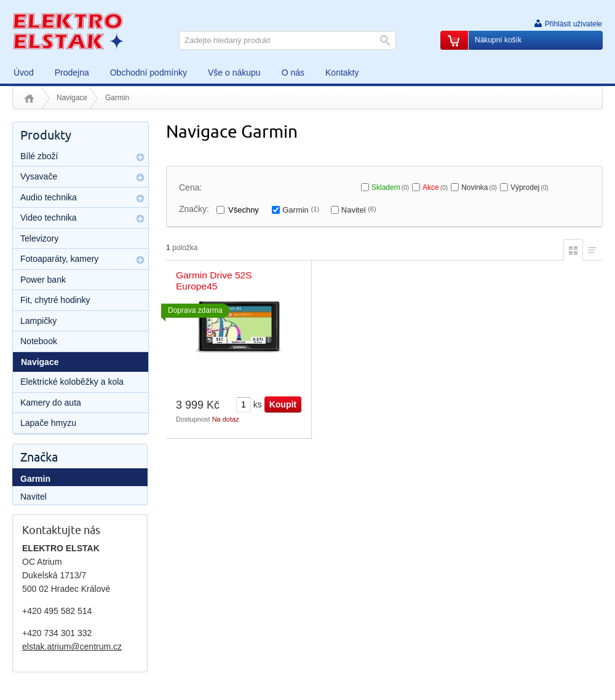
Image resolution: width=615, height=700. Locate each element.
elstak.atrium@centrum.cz (72, 647)
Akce (435, 187)
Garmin (301, 210)
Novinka (479, 187)
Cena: (190, 187)
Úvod (29, 98)
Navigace (72, 98)
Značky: (194, 209)
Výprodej (530, 187)
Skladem (390, 187)
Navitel (359, 210)
